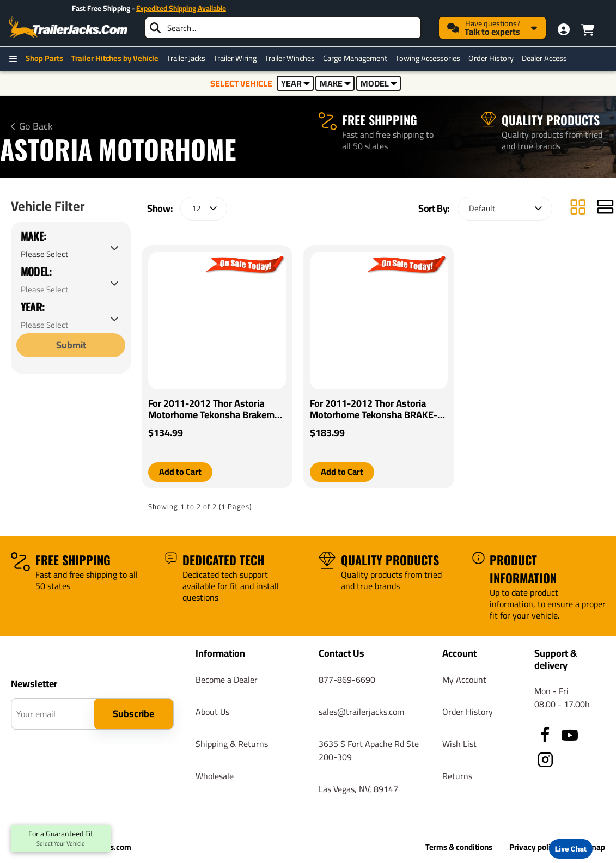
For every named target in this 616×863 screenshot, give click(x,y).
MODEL (379, 83)
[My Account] (564, 29)
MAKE (335, 83)
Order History (491, 58)
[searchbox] (283, 28)
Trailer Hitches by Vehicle (115, 58)
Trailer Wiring (235, 58)
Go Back (36, 126)
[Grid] (578, 208)
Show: (160, 208)
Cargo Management (355, 58)
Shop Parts (44, 58)
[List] (605, 208)
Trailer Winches (290, 58)
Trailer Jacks (186, 58)
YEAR (295, 83)
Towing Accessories (428, 58)
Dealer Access (544, 58)
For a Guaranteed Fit (61, 838)
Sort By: (434, 208)
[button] (180, 472)
